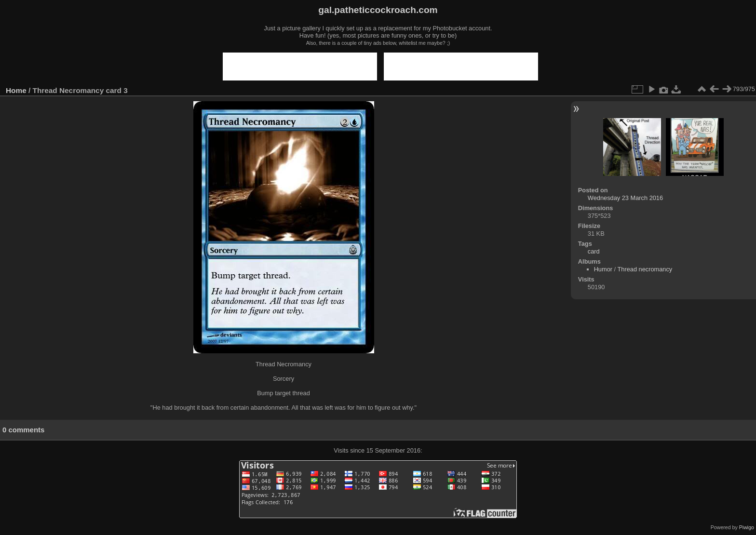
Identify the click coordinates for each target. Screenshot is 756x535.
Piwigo (747, 527)
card (594, 251)
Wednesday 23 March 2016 (625, 198)
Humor (603, 269)
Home (16, 90)
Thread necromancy (645, 269)
